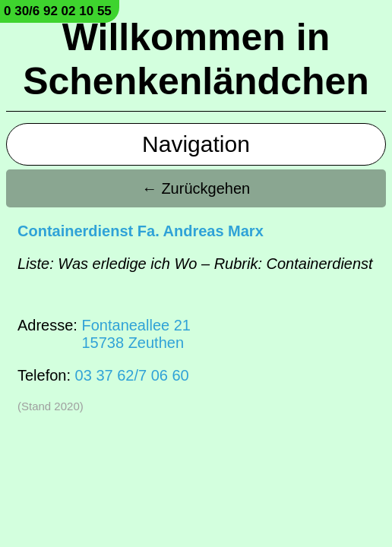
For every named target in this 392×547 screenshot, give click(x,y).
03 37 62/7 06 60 (132, 375)
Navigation (196, 144)
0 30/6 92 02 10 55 (58, 11)
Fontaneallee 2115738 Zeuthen (136, 334)
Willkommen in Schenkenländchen (196, 59)
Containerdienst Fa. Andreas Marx (141, 231)
